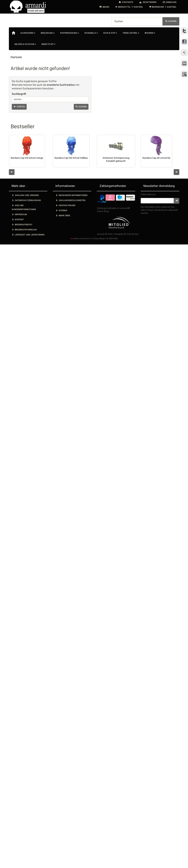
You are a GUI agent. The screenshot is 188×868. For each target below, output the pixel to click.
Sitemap (62, 211)
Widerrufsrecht (22, 225)
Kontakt (18, 220)
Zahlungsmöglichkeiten (71, 200)
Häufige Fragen (65, 205)
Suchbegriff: (19, 94)
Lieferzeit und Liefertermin (28, 235)
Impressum (19, 215)
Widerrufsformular (24, 230)
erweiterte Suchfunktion (61, 85)
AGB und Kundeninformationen (24, 207)
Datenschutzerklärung (26, 200)
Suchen (171, 21)
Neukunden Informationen (72, 195)
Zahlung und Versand (25, 195)
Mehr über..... (64, 216)
